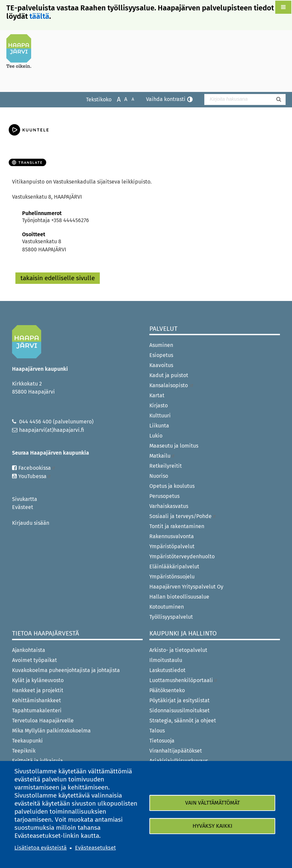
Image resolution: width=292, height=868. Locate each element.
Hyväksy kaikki (212, 826)
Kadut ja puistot (169, 375)
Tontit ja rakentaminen (177, 526)
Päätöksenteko (167, 690)
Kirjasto (159, 405)
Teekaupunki (27, 741)
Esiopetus (161, 355)
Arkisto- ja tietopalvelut (178, 650)
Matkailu (162, 456)
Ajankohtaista (29, 650)
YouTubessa (35, 476)
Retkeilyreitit (166, 466)
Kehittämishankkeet (36, 700)
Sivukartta (25, 499)
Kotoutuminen (167, 607)
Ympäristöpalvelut (172, 546)
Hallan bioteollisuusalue (179, 597)
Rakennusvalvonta (172, 536)
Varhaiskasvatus (169, 506)
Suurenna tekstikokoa (115, 99)
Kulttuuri (160, 416)
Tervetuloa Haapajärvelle (43, 721)
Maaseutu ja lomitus (174, 446)
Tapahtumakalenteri (37, 710)
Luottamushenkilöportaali (184, 680)
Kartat (157, 395)
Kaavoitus (161, 365)
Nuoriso (159, 476)
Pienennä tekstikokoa (129, 99)
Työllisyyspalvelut (171, 617)
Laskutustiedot (167, 670)
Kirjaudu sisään (31, 523)
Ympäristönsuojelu (172, 577)
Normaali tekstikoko (122, 99)
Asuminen (161, 345)
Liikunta (159, 426)
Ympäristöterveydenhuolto (182, 556)
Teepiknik (24, 751)
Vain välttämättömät (212, 803)
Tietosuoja (162, 741)
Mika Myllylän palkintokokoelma (51, 731)
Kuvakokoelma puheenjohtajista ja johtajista (66, 670)
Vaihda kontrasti (166, 99)
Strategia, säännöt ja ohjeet (183, 721)
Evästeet (23, 507)
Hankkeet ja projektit (38, 690)
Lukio (156, 436)
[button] (283, 7)
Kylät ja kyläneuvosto (38, 680)
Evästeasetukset (95, 848)
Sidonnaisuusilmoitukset (179, 710)
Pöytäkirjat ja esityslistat (179, 700)
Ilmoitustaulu (166, 660)
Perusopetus (164, 496)
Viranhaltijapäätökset (176, 751)
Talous (157, 731)
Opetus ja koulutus (172, 486)
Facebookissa (37, 468)
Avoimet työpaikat (34, 660)
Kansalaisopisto (172, 385)
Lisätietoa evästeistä (41, 848)
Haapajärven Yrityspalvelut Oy (186, 587)
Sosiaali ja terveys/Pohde (183, 516)
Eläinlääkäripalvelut (174, 567)
